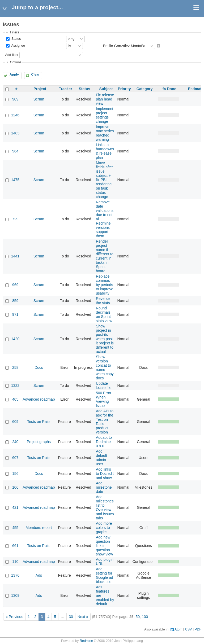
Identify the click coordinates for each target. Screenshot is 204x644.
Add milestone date (104, 487)
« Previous (14, 617)
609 (15, 422)
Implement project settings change (105, 115)
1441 (15, 256)
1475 (15, 180)
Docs (39, 367)
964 (15, 151)
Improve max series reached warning (105, 133)
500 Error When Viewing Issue (104, 399)
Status (16, 39)
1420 (15, 339)
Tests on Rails (39, 422)
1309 (15, 595)
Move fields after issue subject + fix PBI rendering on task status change (105, 180)
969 (15, 285)
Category (145, 89)
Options (16, 62)
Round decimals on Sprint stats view (104, 314)
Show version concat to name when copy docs (105, 367)
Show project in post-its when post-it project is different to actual (105, 339)
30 (71, 617)
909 (15, 99)
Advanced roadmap (39, 399)
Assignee (18, 46)
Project (40, 89)
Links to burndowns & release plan (105, 151)
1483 (15, 133)
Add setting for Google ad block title (105, 575)
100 (145, 617)
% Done (169, 89)
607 (15, 458)
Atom (178, 629)
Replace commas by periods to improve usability (105, 285)
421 (15, 507)
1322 (15, 385)
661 (15, 546)
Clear (35, 75)
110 (15, 562)
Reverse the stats (103, 301)
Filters (14, 32)
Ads (39, 575)
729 (15, 219)
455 (15, 528)
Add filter (12, 55)
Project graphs (39, 442)
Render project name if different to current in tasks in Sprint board (105, 256)
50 (138, 617)
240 (15, 442)
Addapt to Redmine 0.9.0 (104, 442)
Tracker (66, 89)
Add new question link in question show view (105, 546)
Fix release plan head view (105, 99)
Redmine (86, 641)
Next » (83, 617)
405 (15, 399)
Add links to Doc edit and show (105, 474)
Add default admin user (101, 458)
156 (15, 474)
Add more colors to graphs (104, 528)
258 (15, 367)
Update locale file (104, 385)
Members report (39, 528)
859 (15, 301)
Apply (14, 75)
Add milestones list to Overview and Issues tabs (105, 507)
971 (15, 314)
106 (15, 487)
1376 (15, 575)
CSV (189, 629)
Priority (124, 89)
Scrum (39, 99)
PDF (198, 629)
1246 (15, 115)
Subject (106, 89)
